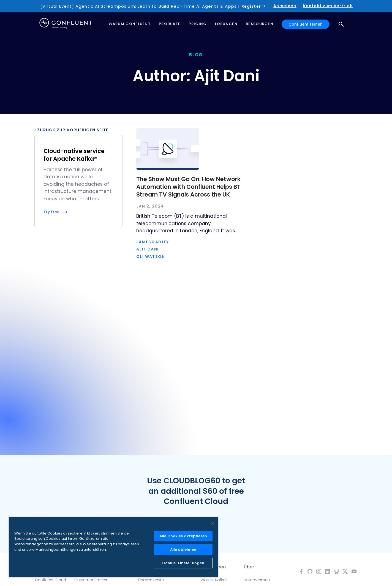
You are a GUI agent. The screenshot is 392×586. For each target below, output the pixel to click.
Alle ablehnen (183, 550)
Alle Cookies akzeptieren (183, 536)
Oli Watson (151, 257)
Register (251, 6)
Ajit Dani (148, 249)
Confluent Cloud (51, 580)
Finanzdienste (151, 580)
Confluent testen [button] (306, 24)
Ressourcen (213, 567)
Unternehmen (257, 580)
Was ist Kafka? (214, 580)
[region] (113, 547)
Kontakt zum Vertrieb (328, 6)
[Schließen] (213, 523)
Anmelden (285, 6)
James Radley (153, 242)
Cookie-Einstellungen (183, 563)
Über (249, 567)
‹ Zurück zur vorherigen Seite (71, 130)
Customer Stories (91, 580)
